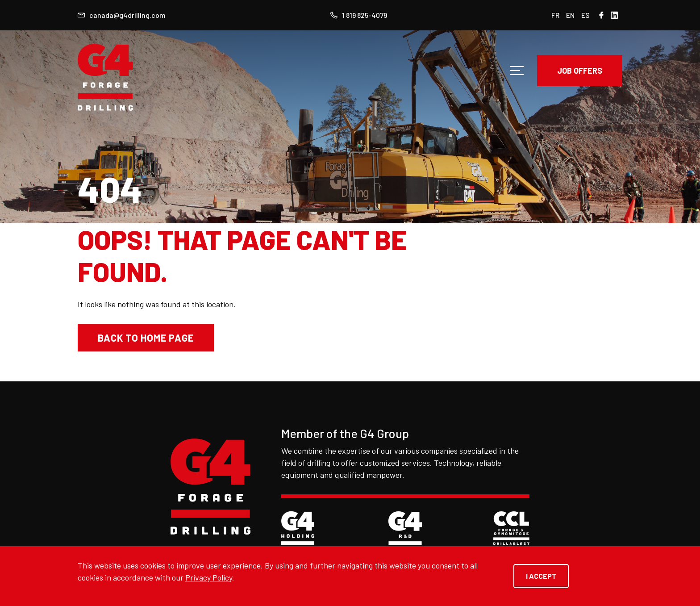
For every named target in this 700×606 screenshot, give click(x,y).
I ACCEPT (541, 576)
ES (585, 15)
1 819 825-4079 (359, 15)
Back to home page (146, 338)
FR (555, 15)
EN (570, 15)
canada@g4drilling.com (122, 15)
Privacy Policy (209, 577)
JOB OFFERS (580, 71)
